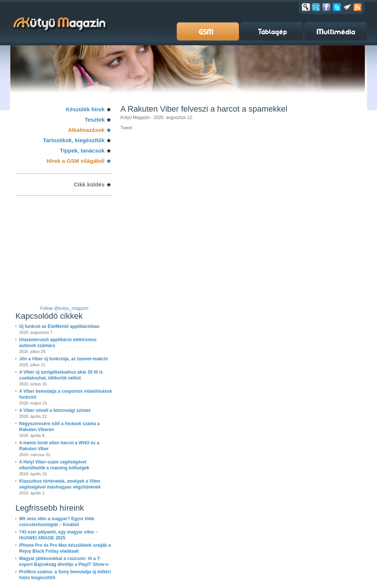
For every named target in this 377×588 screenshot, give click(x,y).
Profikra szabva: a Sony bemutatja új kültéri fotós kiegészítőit (65, 575)
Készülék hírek (85, 109)
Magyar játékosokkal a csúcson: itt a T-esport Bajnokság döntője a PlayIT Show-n (64, 561)
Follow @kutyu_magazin (64, 308)
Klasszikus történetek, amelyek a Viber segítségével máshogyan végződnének (60, 484)
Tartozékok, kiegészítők (74, 140)
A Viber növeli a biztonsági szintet (55, 410)
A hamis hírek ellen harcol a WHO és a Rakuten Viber (59, 446)
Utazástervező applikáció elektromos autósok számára (58, 343)
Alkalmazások (86, 130)
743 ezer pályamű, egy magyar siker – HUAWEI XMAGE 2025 (59, 535)
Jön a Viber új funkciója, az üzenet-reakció (64, 359)
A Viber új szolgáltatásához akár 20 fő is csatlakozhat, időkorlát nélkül (61, 375)
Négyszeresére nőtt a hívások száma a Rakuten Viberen (59, 427)
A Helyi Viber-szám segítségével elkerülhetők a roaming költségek (54, 465)
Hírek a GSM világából (75, 161)
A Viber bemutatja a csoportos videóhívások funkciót (66, 394)
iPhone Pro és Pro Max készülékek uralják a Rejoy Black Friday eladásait (65, 548)
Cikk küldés (89, 184)
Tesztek (95, 120)
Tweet (126, 128)
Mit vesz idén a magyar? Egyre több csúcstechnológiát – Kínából (57, 522)
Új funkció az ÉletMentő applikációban (59, 326)
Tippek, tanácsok (82, 150)
